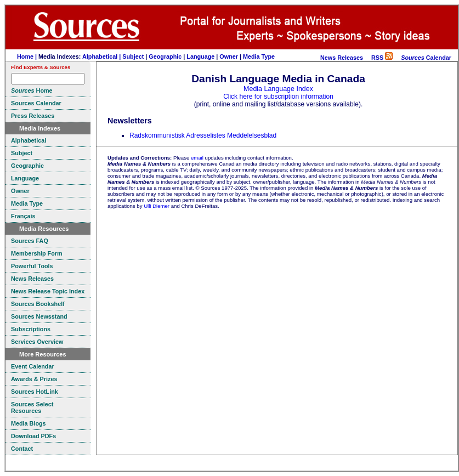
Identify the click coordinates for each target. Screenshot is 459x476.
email (197, 158)
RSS (382, 58)
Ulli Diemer (157, 206)
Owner (229, 56)
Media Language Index (278, 89)
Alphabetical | (102, 56)
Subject (133, 56)
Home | (28, 56)
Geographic (165, 56)
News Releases (342, 58)
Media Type (259, 56)
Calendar (426, 58)
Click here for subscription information (278, 97)
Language (200, 56)
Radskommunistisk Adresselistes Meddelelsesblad (203, 135)
